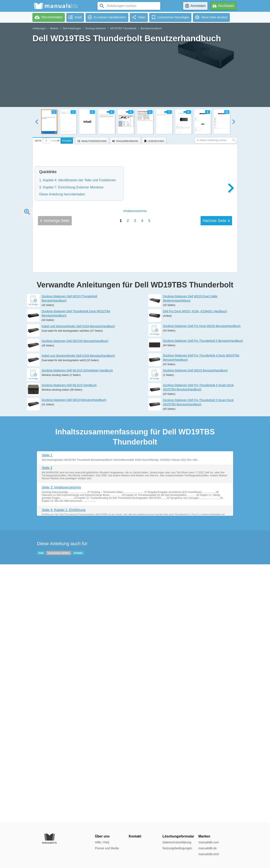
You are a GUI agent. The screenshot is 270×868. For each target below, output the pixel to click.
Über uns (102, 836)
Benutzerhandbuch (151, 28)
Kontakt (135, 836)
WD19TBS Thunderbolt (123, 28)
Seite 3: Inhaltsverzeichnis (61, 745)
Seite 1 (47, 713)
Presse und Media (107, 848)
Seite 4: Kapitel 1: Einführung (64, 768)
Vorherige (55, 503)
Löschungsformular (178, 836)
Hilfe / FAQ (102, 842)
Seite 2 (47, 726)
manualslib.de (207, 848)
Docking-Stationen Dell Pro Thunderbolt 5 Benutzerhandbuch (203, 599)
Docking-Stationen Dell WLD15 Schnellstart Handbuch (77, 629)
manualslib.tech (209, 854)
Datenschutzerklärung (177, 842)
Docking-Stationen (96, 28)
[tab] (54, 140)
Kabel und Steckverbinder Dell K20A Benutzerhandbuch (78, 584)
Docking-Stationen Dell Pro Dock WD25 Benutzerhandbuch (202, 584)
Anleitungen (39, 28)
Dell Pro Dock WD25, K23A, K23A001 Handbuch (195, 569)
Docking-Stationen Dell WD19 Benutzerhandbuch (74, 658)
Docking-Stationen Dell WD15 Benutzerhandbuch (195, 629)
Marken (54, 28)
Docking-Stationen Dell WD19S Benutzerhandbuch (75, 599)
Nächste (216, 503)
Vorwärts (67, 141)
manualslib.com (209, 842)
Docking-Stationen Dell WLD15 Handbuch (69, 643)
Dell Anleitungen (72, 28)
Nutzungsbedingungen (177, 848)
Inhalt (135, 494)
